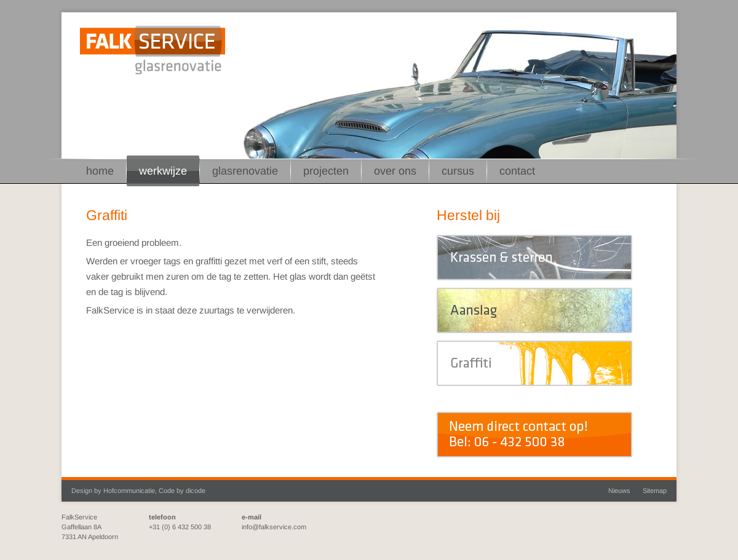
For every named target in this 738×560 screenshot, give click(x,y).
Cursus (458, 171)
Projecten (326, 171)
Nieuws (619, 491)
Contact (517, 171)
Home (100, 171)
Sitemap (655, 491)
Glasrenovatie (245, 171)
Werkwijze (163, 171)
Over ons (395, 171)
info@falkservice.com (274, 527)
